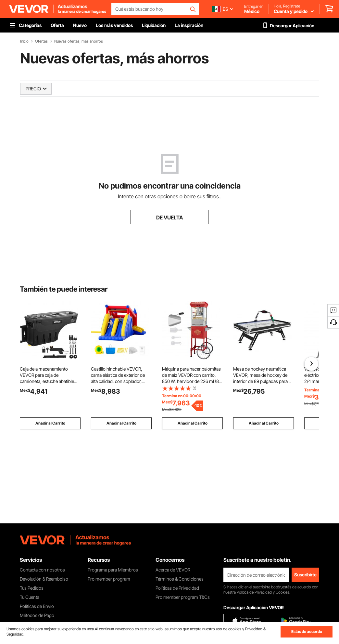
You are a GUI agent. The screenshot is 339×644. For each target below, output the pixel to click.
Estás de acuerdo (307, 631)
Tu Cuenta (30, 597)
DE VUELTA (169, 217)
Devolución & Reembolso (44, 579)
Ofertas (41, 41)
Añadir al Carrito (50, 423)
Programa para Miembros (113, 570)
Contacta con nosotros (42, 570)
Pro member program (109, 579)
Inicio (24, 41)
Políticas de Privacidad (177, 588)
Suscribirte (305, 575)
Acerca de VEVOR (173, 570)
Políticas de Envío (37, 606)
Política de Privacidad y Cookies (263, 592)
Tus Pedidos (32, 588)
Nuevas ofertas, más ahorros (79, 41)
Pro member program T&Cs (183, 597)
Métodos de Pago (37, 615)
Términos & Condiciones (180, 579)
